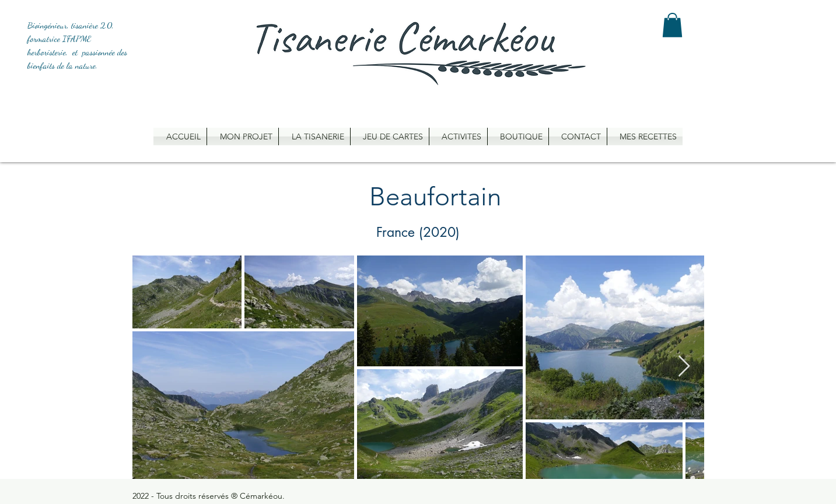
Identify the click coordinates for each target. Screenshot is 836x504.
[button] (672, 25)
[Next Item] (684, 367)
